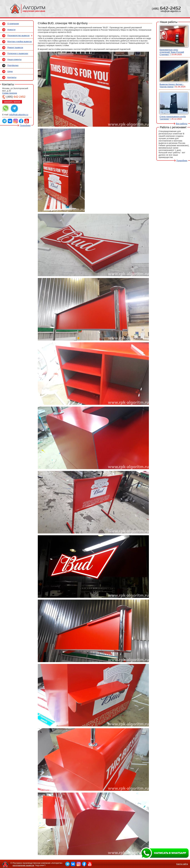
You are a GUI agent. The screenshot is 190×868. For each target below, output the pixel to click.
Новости (11, 30)
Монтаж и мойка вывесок (20, 41)
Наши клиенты (14, 59)
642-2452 (166, 8)
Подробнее (25, 125)
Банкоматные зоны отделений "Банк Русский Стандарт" (172, 52)
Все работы (182, 124)
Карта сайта (182, 864)
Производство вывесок (18, 35)
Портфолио (13, 65)
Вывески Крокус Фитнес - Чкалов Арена (172, 85)
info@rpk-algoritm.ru (171, 11)
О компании (13, 24)
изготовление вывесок (23, 865)
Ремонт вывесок (15, 47)
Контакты (12, 77)
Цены (10, 71)
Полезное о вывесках (18, 53)
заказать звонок (12, 102)
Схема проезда (10, 93)
